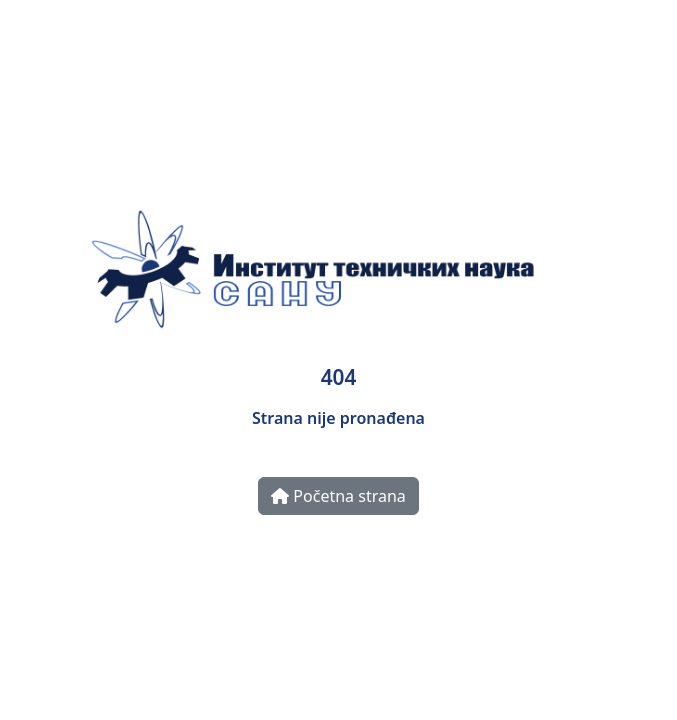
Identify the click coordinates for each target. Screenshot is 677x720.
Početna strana (338, 496)
